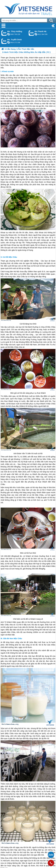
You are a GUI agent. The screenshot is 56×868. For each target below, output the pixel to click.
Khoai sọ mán (8, 71)
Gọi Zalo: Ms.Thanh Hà (31, 33)
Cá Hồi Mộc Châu (10, 257)
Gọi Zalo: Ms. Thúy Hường (4, 33)
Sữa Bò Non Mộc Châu (13, 638)
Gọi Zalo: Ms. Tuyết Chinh (4, 41)
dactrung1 (8, 34)
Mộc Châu (24, 75)
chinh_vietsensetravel (8, 42)
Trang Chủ (28, 8)
